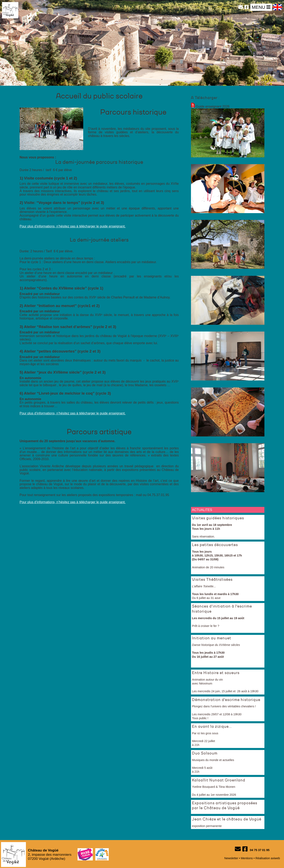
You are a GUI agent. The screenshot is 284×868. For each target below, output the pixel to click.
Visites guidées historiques (218, 518)
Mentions (247, 858)
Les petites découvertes (215, 545)
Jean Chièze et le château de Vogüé (227, 819)
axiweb (275, 858)
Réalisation (263, 858)
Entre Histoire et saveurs (216, 673)
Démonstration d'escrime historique (226, 700)
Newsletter (231, 858)
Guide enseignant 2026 (212, 106)
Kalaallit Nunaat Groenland (219, 780)
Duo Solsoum (205, 753)
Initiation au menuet (212, 638)
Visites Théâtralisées (212, 580)
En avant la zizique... (212, 727)
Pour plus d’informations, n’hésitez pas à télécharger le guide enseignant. (73, 226)
